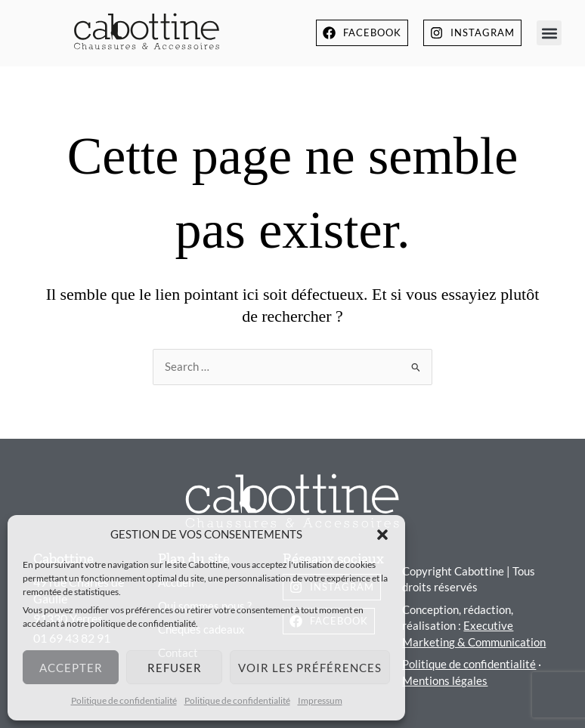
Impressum (320, 700)
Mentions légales (445, 681)
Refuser (175, 668)
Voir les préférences (310, 668)
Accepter (71, 668)
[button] (382, 535)
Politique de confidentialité (124, 700)
